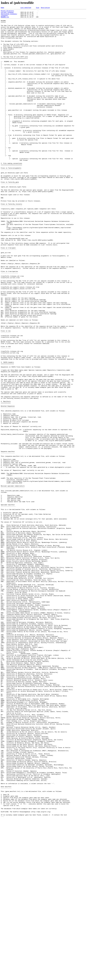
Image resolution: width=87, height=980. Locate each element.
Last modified (26, 8)
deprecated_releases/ (9, 15)
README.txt (5, 19)
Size (38, 8)
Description (45, 8)
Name (2, 8)
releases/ (5, 17)
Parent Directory (7, 11)
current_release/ (7, 13)
